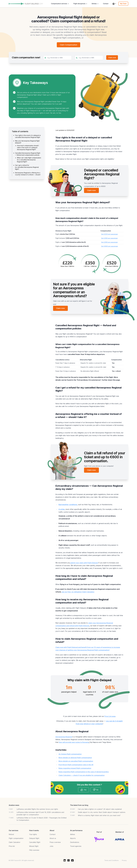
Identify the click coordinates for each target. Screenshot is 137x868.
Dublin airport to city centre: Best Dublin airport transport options (102, 812)
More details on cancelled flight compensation (76, 761)
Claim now (91, 190)
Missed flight (34, 846)
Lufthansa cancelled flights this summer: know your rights (37, 809)
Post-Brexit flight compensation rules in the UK (76, 765)
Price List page (110, 716)
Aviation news (14, 805)
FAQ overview (34, 850)
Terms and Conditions (111, 860)
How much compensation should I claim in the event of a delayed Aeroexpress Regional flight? (28, 148)
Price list (12, 846)
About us (53, 838)
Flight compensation (16, 838)
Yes (84, 790)
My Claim (123, 4)
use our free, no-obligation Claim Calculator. (78, 592)
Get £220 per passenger (109, 234)
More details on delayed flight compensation (75, 758)
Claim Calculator (14, 842)
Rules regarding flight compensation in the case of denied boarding (84, 772)
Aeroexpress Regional (64, 737)
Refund (11, 834)
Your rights (33, 834)
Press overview (55, 842)
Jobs (51, 846)
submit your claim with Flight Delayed (84, 563)
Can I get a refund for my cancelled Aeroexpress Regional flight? (27, 167)
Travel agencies (76, 846)
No (96, 790)
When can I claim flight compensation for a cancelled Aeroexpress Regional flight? (29, 160)
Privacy (124, 860)
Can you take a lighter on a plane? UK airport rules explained (100, 809)
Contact (106, 4)
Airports (73, 838)
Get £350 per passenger (109, 238)
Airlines (73, 834)
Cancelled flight (35, 842)
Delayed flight (34, 838)
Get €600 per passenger (110, 246)
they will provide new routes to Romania (74, 742)
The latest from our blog (79, 805)
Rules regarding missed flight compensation (75, 768)
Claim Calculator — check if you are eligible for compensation (82, 775)
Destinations (75, 842)
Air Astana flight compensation (70, 754)
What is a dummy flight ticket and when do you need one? (99, 816)
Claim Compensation (68, 45)
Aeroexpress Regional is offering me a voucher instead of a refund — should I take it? (28, 175)
